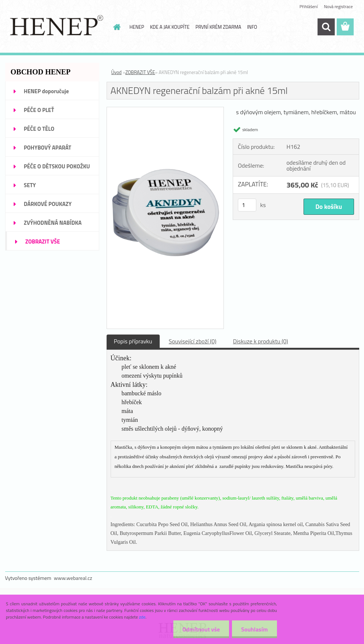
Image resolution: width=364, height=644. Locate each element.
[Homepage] (115, 27)
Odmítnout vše (201, 629)
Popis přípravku (133, 341)
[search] (326, 27)
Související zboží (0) (193, 341)
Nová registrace (338, 6)
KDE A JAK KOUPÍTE (170, 27)
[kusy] (247, 205)
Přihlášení (308, 6)
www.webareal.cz (73, 578)
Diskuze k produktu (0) (261, 341)
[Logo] (56, 27)
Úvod (117, 72)
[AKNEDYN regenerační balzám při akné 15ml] (165, 110)
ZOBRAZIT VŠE (140, 72)
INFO (252, 27)
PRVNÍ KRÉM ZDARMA (218, 27)
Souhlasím (254, 629)
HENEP (137, 27)
